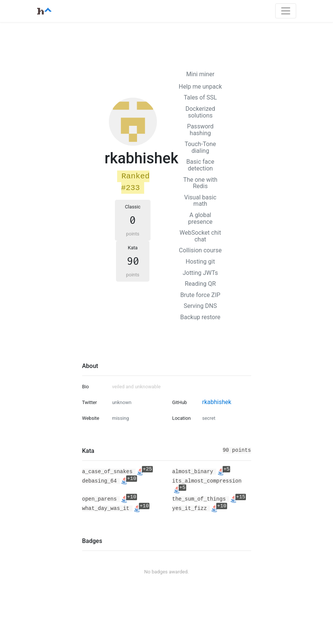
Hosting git (200, 262)
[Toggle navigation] (286, 11)
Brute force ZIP (200, 295)
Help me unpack (200, 87)
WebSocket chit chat (200, 236)
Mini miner (200, 74)
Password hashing (200, 130)
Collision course (200, 250)
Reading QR (200, 284)
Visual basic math (200, 201)
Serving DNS (200, 306)
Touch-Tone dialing (200, 147)
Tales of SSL (200, 97)
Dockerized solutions (200, 112)
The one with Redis (200, 183)
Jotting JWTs (200, 273)
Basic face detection (200, 165)
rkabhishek (217, 402)
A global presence (200, 218)
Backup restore (200, 317)
